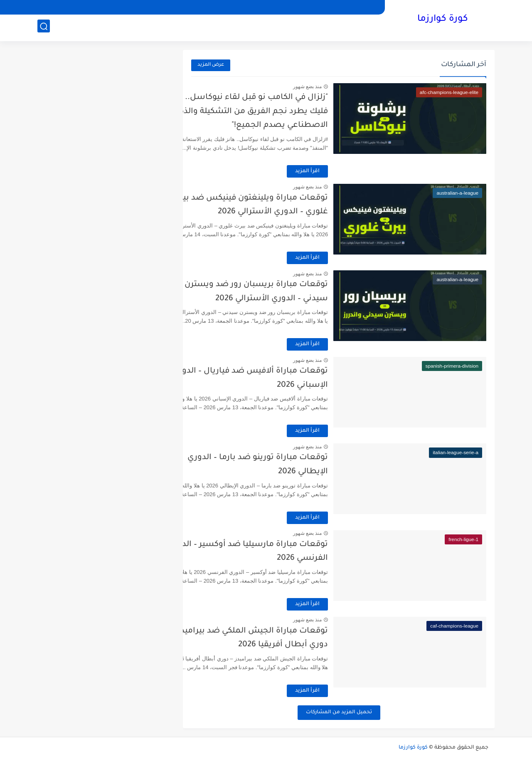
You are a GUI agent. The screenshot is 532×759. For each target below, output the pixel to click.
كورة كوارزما (443, 20)
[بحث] (44, 28)
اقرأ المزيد (335, 171)
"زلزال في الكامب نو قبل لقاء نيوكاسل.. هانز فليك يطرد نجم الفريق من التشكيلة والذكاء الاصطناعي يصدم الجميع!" (276, 111)
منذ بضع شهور (335, 87)
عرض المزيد (211, 65)
